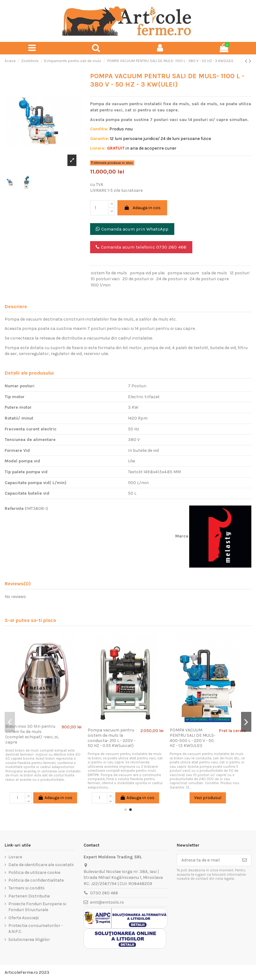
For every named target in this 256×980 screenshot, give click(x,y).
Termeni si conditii (26, 888)
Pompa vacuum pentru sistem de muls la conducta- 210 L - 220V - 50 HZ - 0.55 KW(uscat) (114, 738)
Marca (182, 536)
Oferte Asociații (24, 918)
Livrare (15, 857)
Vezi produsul (210, 798)
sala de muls (214, 273)
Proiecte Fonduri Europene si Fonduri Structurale (37, 907)
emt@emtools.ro (107, 902)
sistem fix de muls (109, 273)
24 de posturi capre (209, 279)
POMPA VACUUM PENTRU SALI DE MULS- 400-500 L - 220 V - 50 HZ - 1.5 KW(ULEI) (195, 738)
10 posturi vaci (105, 279)
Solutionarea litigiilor (29, 940)
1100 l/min (101, 285)
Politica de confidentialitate (36, 880)
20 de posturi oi (138, 279)
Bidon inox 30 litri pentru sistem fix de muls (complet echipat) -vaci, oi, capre (34, 734)
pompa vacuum (183, 273)
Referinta (14, 508)
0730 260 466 (104, 893)
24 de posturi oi (172, 279)
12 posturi (240, 273)
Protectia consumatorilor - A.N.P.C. (36, 929)
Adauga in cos (142, 208)
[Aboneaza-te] (245, 860)
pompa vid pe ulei (147, 273)
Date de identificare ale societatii (41, 865)
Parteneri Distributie (29, 896)
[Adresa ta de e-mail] (208, 860)
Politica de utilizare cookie (34, 872)
